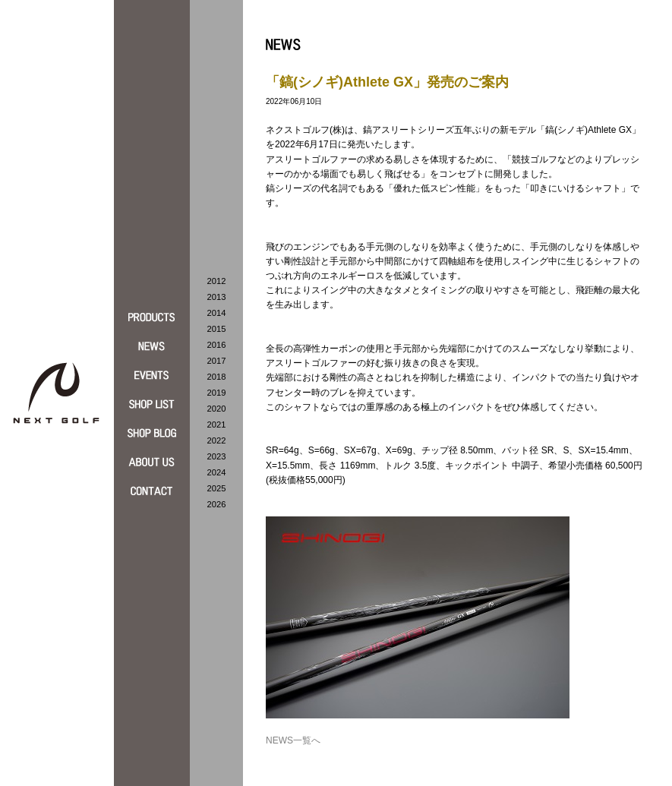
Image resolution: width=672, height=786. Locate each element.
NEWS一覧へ (293, 740)
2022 (217, 440)
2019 (217, 393)
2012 (217, 281)
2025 (217, 488)
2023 (217, 456)
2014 (217, 313)
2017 (217, 361)
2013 (217, 297)
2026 (217, 504)
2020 (217, 409)
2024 (217, 472)
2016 (217, 345)
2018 (217, 377)
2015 (217, 329)
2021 (217, 425)
